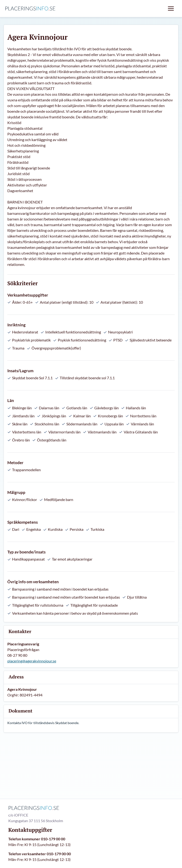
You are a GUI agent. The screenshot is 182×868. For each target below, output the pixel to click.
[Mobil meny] (171, 9)
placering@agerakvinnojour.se (32, 661)
